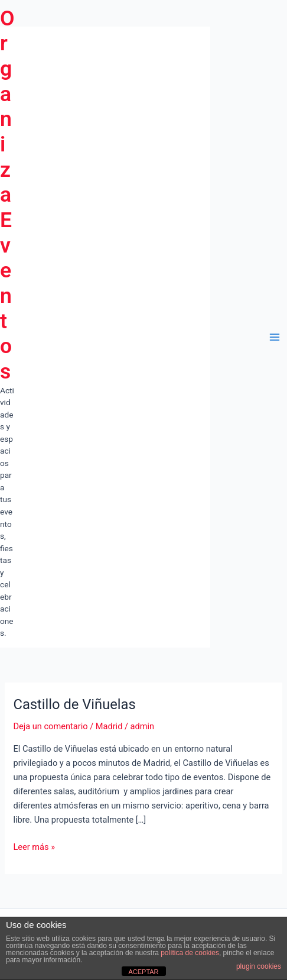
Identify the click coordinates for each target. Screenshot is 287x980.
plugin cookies (259, 966)
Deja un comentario (50, 726)
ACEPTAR (143, 972)
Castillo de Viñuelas (74, 704)
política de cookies (190, 953)
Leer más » (34, 847)
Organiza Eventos (7, 195)
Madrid (109, 726)
